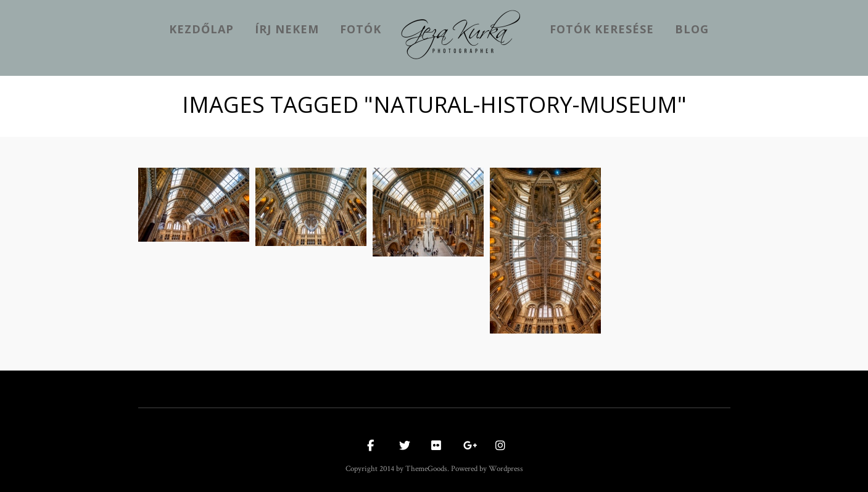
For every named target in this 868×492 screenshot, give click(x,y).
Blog (692, 29)
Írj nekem (287, 29)
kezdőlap (201, 29)
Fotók (361, 29)
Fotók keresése (602, 29)
